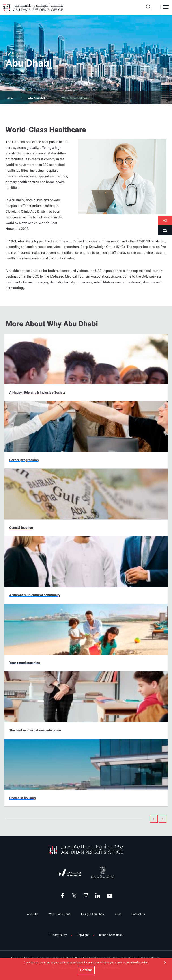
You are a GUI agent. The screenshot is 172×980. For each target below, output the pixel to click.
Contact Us (138, 914)
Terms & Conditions (111, 935)
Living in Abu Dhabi (93, 914)
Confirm (86, 970)
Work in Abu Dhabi (60, 914)
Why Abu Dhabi (37, 98)
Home (9, 98)
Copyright (83, 935)
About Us (33, 914)
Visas (118, 914)
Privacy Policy (58, 935)
